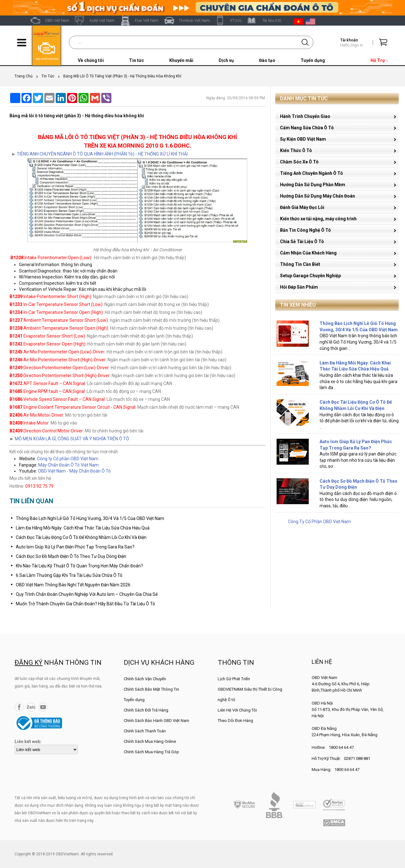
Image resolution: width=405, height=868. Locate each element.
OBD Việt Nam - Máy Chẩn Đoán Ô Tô (74, 471)
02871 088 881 (357, 758)
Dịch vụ (226, 60)
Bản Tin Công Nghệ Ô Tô (305, 230)
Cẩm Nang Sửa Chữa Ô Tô (307, 128)
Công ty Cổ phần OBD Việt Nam (68, 459)
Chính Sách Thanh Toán (145, 731)
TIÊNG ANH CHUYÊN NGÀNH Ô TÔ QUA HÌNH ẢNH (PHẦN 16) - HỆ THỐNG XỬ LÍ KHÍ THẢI (102, 154)
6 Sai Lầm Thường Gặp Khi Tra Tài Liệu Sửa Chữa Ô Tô (69, 575)
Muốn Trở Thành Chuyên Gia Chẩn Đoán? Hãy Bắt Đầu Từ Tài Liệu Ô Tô (85, 604)
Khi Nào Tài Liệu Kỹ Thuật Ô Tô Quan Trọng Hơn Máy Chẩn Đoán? (79, 566)
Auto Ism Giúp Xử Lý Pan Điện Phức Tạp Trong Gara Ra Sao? (75, 547)
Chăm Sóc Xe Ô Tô (299, 162)
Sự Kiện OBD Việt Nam (303, 139)
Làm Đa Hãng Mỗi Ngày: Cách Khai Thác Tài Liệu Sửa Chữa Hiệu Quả (83, 528)
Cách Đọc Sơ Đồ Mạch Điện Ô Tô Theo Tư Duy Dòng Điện (71, 556)
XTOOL (236, 21)
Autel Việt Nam (102, 21)
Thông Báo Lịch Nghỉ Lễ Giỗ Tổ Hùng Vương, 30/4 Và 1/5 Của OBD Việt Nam (90, 518)
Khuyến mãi (181, 60)
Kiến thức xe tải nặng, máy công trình (318, 219)
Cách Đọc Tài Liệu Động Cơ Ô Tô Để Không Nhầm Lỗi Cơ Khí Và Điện (81, 537)
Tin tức (137, 60)
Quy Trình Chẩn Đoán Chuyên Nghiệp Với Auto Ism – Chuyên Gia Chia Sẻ (87, 594)
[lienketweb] (46, 749)
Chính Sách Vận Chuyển (145, 679)
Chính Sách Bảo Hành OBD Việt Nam (156, 721)
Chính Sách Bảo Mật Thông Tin (151, 689)
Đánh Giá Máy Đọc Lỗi (302, 207)
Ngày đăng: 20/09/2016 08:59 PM (236, 98)
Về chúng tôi (91, 60)
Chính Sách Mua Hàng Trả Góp (151, 752)
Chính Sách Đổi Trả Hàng (146, 710)
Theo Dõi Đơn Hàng (235, 721)
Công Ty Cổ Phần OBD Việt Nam (319, 522)
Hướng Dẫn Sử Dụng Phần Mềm (313, 185)
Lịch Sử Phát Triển (234, 679)
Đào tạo (267, 60)
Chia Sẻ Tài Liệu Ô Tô (302, 241)
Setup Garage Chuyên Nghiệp (310, 276)
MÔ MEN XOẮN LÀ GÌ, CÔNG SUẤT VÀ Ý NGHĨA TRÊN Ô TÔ (72, 439)
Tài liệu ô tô (272, 21)
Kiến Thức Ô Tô (296, 150)
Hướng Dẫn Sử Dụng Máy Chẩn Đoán (318, 196)
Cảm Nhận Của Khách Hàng (308, 253)
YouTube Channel (43, 707)
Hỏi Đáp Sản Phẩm (299, 287)
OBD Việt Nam (57, 21)
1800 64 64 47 (341, 747)
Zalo (31, 707)
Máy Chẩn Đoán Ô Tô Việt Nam (69, 465)
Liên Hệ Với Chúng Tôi (237, 710)
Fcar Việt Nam (147, 21)
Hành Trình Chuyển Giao (305, 116)
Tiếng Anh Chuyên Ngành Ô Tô (312, 173)
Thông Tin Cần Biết (300, 264)
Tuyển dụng (313, 60)
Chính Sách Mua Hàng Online (150, 741)
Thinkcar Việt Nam (194, 21)
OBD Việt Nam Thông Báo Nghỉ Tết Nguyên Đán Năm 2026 (73, 585)
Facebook (19, 707)
